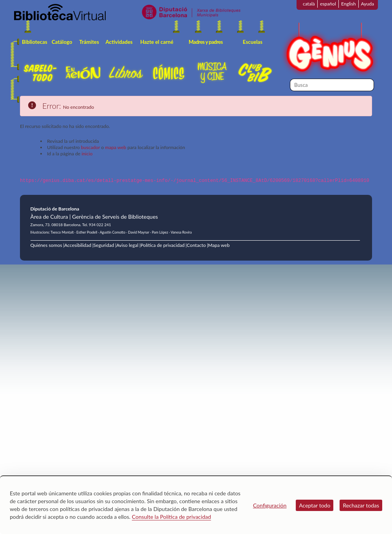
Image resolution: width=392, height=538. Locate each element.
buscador (90, 147)
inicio (87, 154)
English (349, 4)
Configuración (270, 505)
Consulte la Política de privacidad (171, 517)
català (309, 4)
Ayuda (368, 4)
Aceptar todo (315, 505)
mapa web (115, 147)
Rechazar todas (361, 505)
